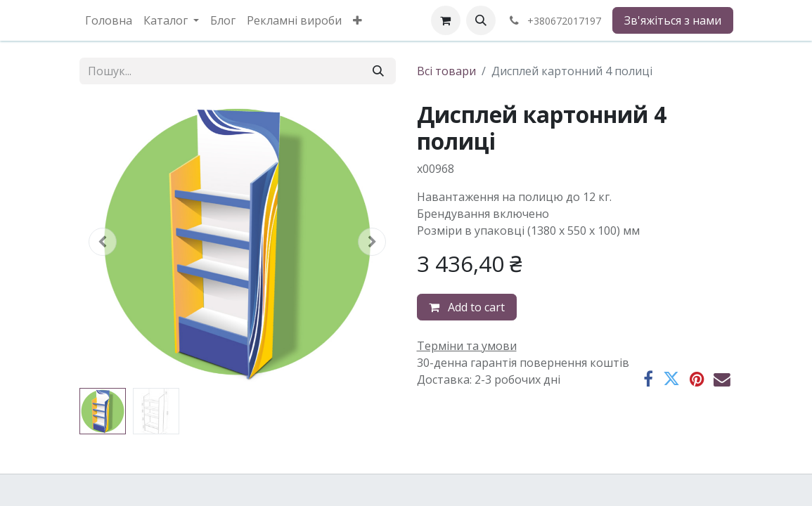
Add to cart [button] (467, 307)
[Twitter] (671, 379)
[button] (481, 20)
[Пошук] (378, 71)
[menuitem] (109, 20)
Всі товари (446, 71)
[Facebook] (648, 379)
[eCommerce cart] (446, 20)
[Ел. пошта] (722, 379)
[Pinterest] (697, 379)
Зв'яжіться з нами (673, 20)
